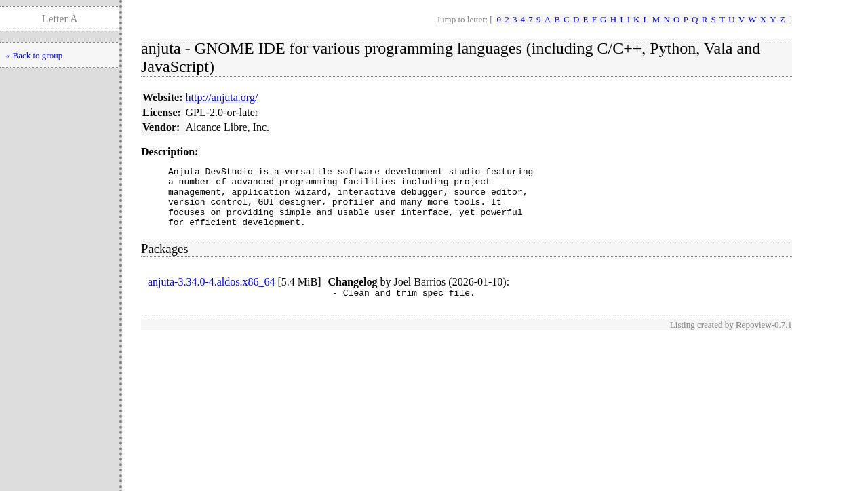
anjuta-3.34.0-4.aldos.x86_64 (212, 294)
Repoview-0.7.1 (764, 339)
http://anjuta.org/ (222, 97)
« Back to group (34, 55)
